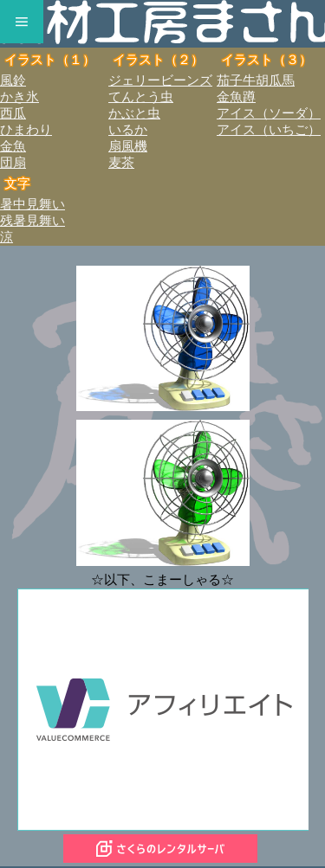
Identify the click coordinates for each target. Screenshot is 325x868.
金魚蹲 (236, 97)
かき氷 (19, 97)
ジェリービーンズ (160, 80)
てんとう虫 (141, 97)
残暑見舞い (32, 221)
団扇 (13, 163)
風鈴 (13, 80)
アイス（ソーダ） (269, 113)
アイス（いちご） (269, 130)
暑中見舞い (32, 204)
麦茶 (121, 163)
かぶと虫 (134, 113)
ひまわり (26, 130)
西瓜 (13, 113)
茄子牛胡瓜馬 (256, 80)
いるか (128, 130)
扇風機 (128, 146)
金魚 (13, 146)
